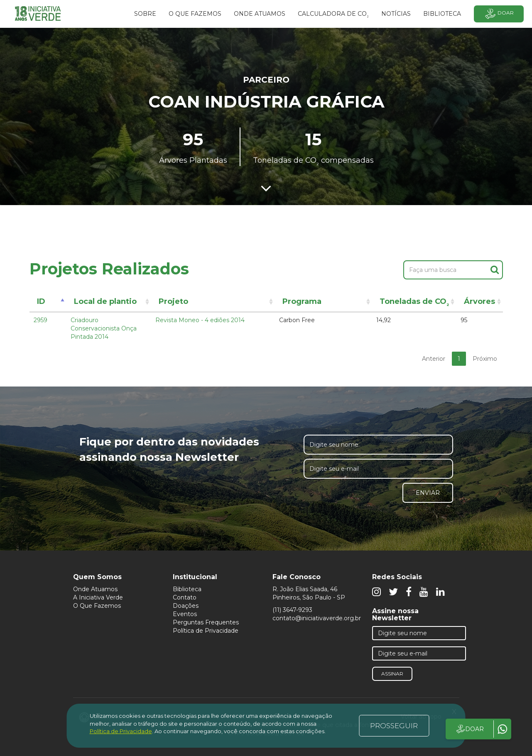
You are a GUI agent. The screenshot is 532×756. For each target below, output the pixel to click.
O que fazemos (195, 14)
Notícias (396, 14)
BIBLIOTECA (442, 14)
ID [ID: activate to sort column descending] (41, 301)
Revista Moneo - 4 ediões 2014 (200, 320)
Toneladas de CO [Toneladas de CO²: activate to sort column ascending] (414, 303)
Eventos (185, 614)
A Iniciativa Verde (98, 597)
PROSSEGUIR (394, 726)
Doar (499, 14)
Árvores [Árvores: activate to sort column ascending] (479, 301)
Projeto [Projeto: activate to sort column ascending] (173, 301)
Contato (185, 597)
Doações (186, 606)
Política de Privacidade (206, 631)
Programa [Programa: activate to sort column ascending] (302, 301)
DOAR (469, 729)
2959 (40, 320)
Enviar (428, 493)
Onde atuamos (260, 14)
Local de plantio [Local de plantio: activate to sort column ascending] (105, 301)
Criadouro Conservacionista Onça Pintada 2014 (104, 328)
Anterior (434, 359)
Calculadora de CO (333, 15)
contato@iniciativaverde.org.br (317, 618)
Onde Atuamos (95, 589)
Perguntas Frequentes (206, 622)
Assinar (392, 674)
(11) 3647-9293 (292, 610)
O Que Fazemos (97, 606)
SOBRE (145, 14)
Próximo (485, 359)
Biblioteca (187, 589)
